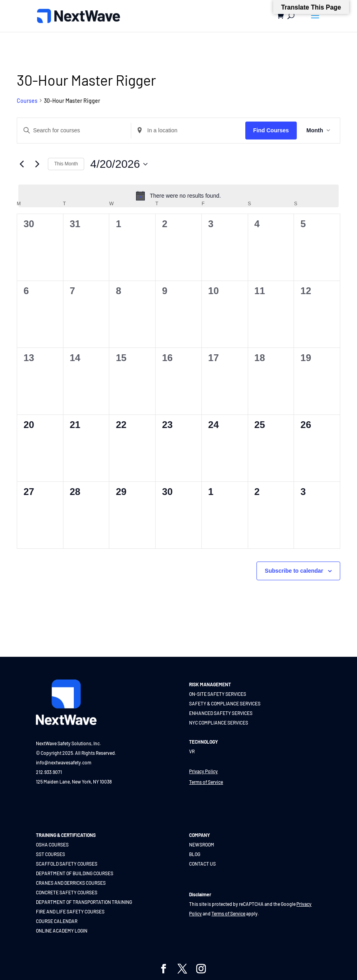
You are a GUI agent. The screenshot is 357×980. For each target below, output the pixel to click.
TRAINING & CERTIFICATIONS (66, 835)
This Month (66, 164)
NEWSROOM (202, 844)
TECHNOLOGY (203, 742)
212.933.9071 (49, 772)
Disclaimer (200, 894)
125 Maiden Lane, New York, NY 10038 (74, 782)
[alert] (178, 196)
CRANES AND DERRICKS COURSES (71, 883)
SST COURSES (50, 854)
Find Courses (271, 130)
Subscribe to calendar (294, 571)
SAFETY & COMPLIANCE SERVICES (225, 703)
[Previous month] (22, 164)
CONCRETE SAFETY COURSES (67, 892)
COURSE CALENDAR (57, 921)
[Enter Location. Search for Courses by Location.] (188, 131)
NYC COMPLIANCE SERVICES (219, 723)
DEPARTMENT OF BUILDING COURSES (75, 873)
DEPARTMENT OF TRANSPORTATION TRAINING (84, 902)
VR (192, 751)
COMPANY (199, 835)
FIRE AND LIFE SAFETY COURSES (70, 911)
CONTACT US (202, 864)
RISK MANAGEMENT (210, 684)
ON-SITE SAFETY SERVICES (218, 694)
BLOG (195, 854)
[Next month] (37, 164)
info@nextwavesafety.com (64, 762)
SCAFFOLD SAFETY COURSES (67, 864)
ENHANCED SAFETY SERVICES (221, 713)
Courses (27, 101)
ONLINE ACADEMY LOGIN (62, 931)
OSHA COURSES (52, 844)
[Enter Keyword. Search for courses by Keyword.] (74, 131)
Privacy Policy (203, 771)
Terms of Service (206, 782)
